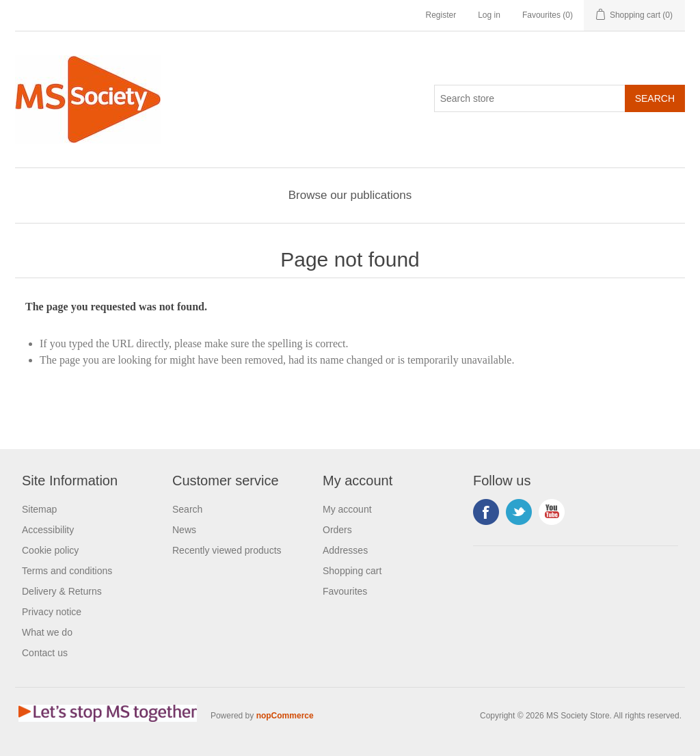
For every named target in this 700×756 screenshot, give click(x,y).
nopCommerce (285, 716)
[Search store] (530, 98)
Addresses (345, 550)
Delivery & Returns (62, 591)
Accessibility (48, 530)
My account (347, 509)
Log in (489, 15)
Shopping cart (352, 571)
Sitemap (39, 509)
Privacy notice (52, 612)
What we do (47, 632)
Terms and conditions (67, 571)
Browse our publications (350, 195)
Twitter (519, 512)
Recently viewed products (227, 550)
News (184, 530)
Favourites (345, 591)
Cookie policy (50, 550)
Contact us (45, 653)
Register (441, 15)
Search (187, 509)
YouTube (552, 512)
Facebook (486, 512)
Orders (337, 530)
